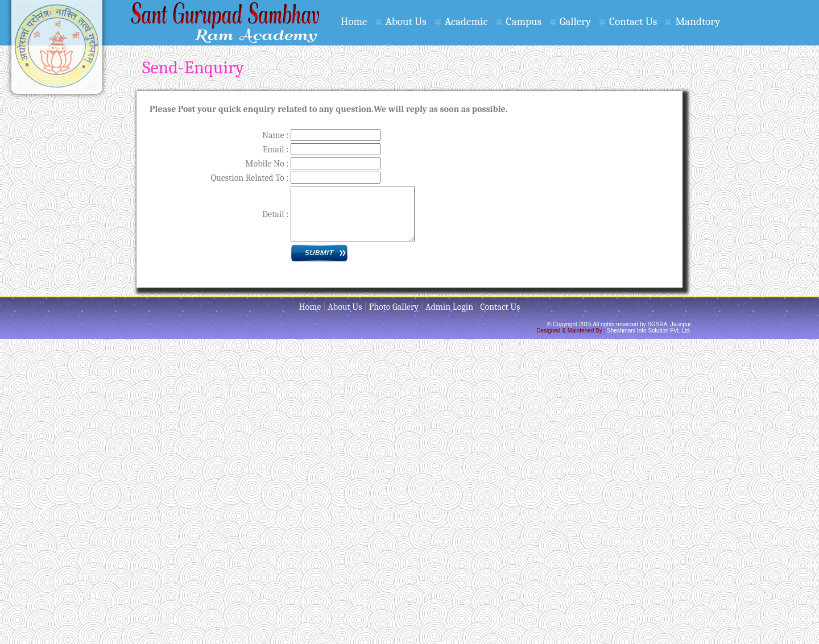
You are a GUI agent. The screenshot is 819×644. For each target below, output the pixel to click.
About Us (406, 22)
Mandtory (698, 22)
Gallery (575, 22)
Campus (524, 22)
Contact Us (633, 22)
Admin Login (449, 307)
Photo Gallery (394, 307)
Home (354, 22)
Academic (466, 22)
